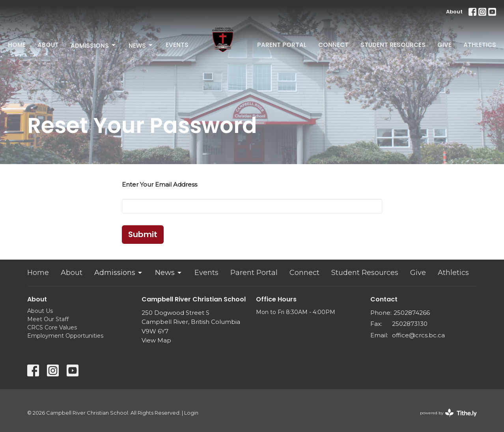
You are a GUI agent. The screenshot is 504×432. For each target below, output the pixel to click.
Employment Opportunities (65, 336)
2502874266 (412, 313)
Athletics (480, 45)
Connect (333, 45)
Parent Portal (282, 45)
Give (444, 45)
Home (17, 45)
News (141, 46)
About (454, 12)
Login (191, 413)
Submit (143, 234)
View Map (156, 340)
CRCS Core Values (52, 327)
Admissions (94, 46)
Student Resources (393, 45)
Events (177, 45)
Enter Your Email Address (160, 184)
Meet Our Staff (48, 319)
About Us (40, 311)
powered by (448, 413)
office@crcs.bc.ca (418, 335)
